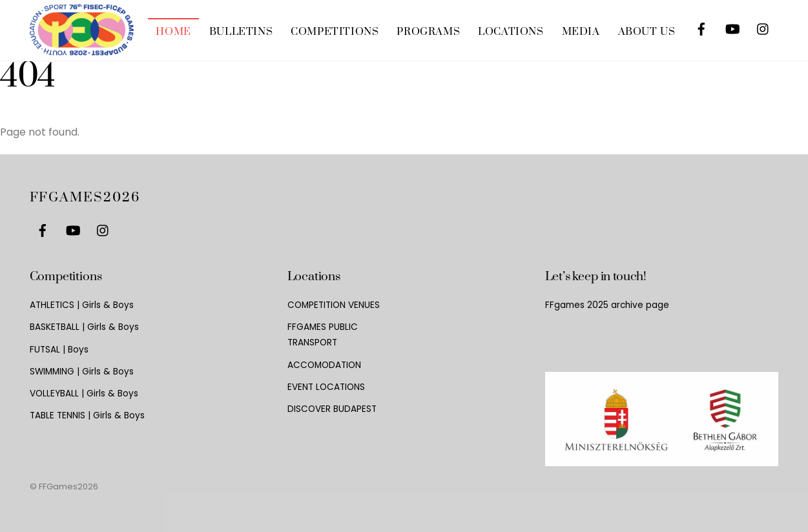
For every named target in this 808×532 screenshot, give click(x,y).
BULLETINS (241, 32)
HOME (173, 32)
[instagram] (763, 27)
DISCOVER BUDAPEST (332, 409)
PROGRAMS (428, 32)
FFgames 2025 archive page (607, 305)
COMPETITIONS (335, 32)
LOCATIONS (511, 32)
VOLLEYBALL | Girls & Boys (84, 394)
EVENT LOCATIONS (326, 387)
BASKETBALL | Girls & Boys (84, 327)
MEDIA (581, 32)
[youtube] (732, 27)
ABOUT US (647, 32)
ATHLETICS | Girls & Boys (82, 305)
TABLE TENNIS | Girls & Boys (87, 415)
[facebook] (701, 27)
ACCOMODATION (324, 365)
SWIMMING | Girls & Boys (82, 372)
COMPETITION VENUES (334, 305)
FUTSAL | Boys (59, 350)
